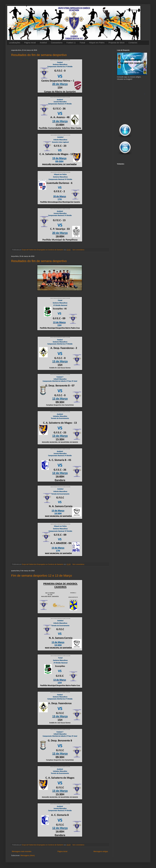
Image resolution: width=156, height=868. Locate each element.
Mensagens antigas (101, 851)
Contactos (133, 43)
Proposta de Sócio (116, 43)
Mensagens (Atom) (28, 856)
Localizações (15, 43)
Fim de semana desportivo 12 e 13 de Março (42, 576)
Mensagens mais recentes (22, 851)
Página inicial (30, 43)
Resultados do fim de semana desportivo (39, 55)
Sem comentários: (79, 250)
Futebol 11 (71, 43)
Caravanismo (57, 43)
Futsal (82, 43)
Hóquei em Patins (97, 43)
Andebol (43, 43)
